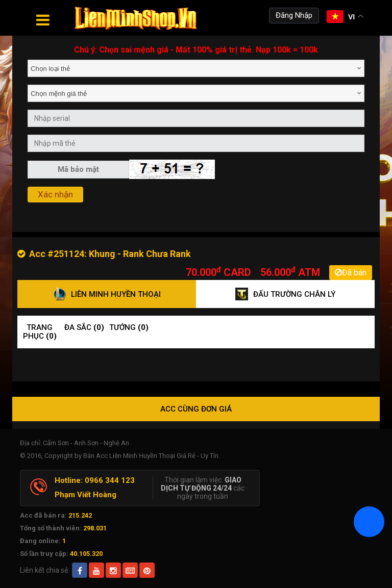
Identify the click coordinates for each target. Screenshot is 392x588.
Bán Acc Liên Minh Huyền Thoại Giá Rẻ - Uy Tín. (152, 456)
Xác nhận (55, 194)
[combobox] (196, 68)
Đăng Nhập (294, 15)
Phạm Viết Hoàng (85, 495)
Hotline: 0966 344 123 (95, 480)
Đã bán (351, 273)
